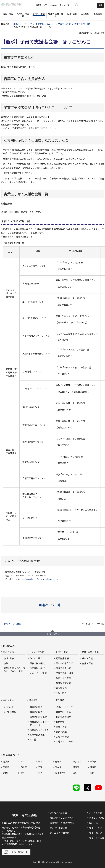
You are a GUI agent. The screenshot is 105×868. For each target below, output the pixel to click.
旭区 (23, 762)
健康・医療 (88, 663)
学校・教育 (61, 693)
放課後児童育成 (63, 683)
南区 (92, 773)
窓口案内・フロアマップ (62, 818)
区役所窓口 (9, 707)
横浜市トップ (41, 5)
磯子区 (58, 762)
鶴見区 (93, 767)
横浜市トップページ (22, 24)
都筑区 (76, 767)
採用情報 (60, 722)
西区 (40, 773)
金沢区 (93, 762)
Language (93, 823)
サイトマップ (96, 828)
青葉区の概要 (36, 707)
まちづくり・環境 (38, 673)
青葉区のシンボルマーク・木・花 (40, 723)
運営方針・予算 (63, 712)
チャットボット (66, 5)
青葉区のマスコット (39, 730)
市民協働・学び (37, 668)
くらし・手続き (37, 652)
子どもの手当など (64, 663)
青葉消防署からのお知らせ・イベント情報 (14, 670)
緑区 (75, 773)
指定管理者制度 (63, 717)
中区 (23, 773)
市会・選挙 (61, 727)
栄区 (40, 767)
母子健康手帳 (62, 658)
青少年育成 (61, 688)
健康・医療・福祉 (90, 652)
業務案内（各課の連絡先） (63, 823)
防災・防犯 (8, 652)
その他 (33, 740)
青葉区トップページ (45, 24)
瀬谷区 (58, 767)
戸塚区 (6, 773)
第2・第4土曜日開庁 (59, 828)
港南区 (6, 767)
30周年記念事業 (37, 735)
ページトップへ (52, 634)
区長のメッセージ (64, 707)
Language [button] (53, 5)
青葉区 (6, 762)
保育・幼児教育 (63, 678)
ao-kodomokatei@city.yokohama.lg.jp (40, 579)
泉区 (40, 762)
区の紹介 (34, 700)
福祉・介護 (88, 658)
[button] (53, 605)
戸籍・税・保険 (37, 663)
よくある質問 (96, 813)
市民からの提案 (97, 818)
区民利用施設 (10, 712)
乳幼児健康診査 (63, 668)
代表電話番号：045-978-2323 (18, 844)
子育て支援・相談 (83, 24)
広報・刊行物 (62, 737)
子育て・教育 (64, 24)
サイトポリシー (97, 833)
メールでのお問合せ (59, 833)
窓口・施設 (8, 700)
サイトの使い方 (97, 838)
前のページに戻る (13, 624)
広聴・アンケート (64, 742)
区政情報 (60, 700)
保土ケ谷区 (61, 773)
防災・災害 (9, 658)
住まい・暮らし (37, 658)
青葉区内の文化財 (38, 717)
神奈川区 (77, 762)
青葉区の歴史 (36, 712)
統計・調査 (61, 732)
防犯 (6, 663)
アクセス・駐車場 (58, 813)
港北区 (24, 767)
